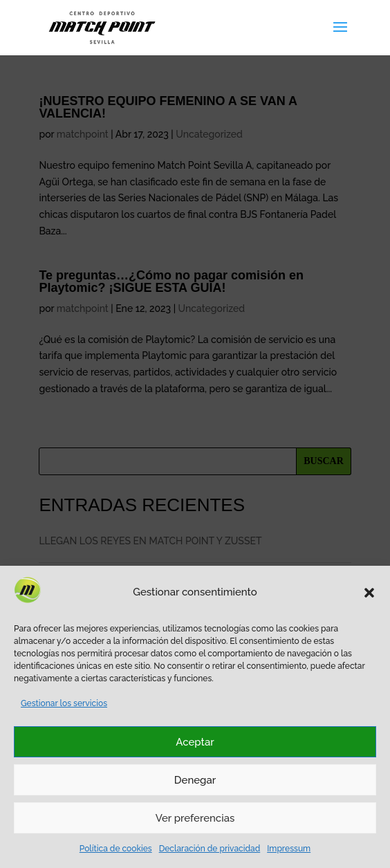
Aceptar (195, 742)
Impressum (289, 849)
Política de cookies (116, 849)
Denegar (195, 780)
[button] (369, 593)
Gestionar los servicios (64, 703)
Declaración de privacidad (210, 849)
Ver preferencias (195, 818)
